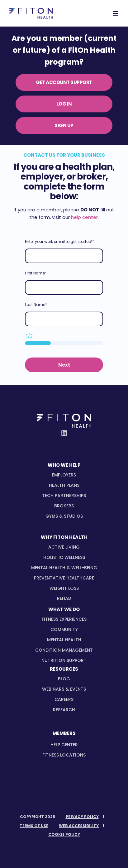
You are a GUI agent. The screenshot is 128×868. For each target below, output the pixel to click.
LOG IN (64, 104)
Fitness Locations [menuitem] (64, 755)
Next (64, 365)
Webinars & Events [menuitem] (64, 689)
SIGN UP (64, 125)
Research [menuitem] (64, 710)
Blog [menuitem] (64, 679)
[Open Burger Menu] (116, 13)
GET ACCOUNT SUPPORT (64, 82)
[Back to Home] (31, 13)
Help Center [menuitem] (64, 745)
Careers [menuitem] (64, 699)
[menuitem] (64, 475)
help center (84, 217)
